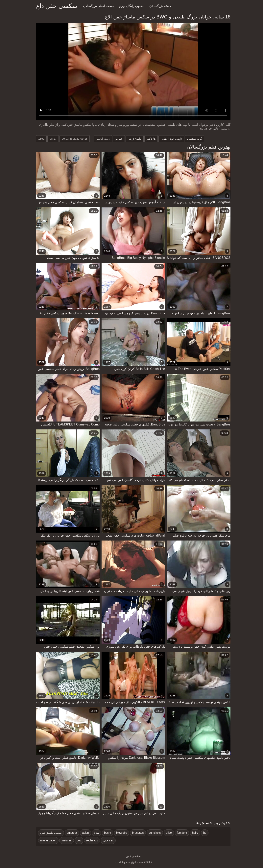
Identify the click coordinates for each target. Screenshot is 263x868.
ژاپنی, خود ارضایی (170, 139)
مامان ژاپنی (133, 139)
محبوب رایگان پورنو (130, 6)
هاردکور (149, 139)
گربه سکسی (193, 139)
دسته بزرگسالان (158, 6)
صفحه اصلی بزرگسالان (97, 6)
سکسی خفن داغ (55, 6)
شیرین (117, 139)
